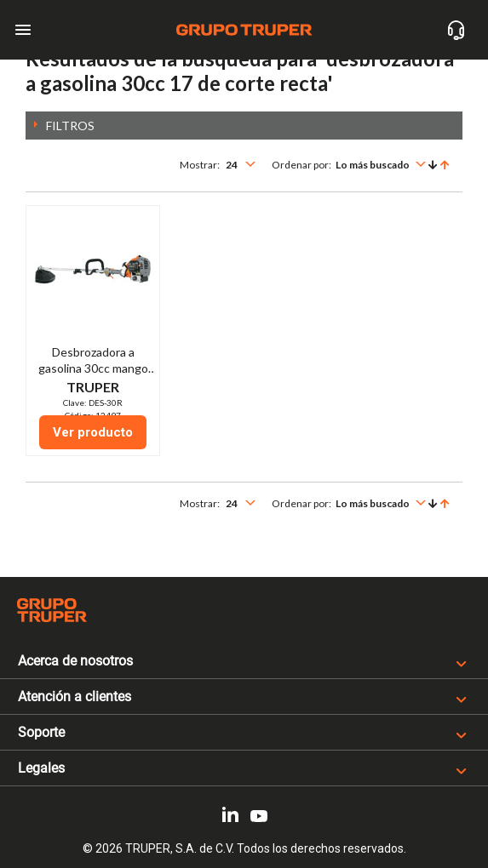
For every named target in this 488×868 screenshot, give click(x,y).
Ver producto (93, 432)
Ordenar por (300, 165)
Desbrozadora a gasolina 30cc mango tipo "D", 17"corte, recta (93, 368)
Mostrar (198, 165)
